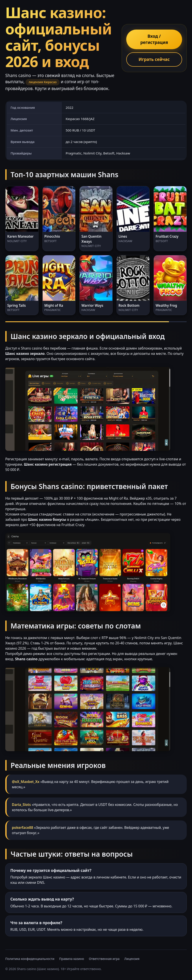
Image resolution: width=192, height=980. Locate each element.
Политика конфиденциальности (30, 959)
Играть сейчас (154, 59)
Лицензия (132, 959)
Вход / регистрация (154, 39)
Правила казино (72, 959)
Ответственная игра (104, 959)
